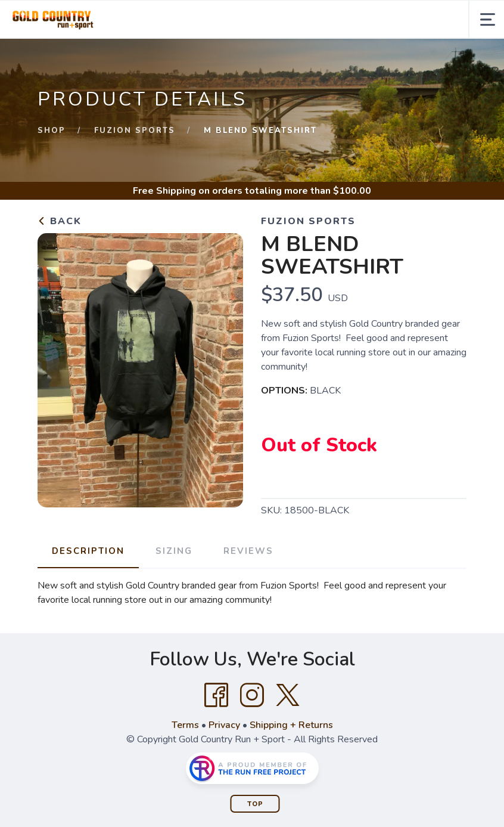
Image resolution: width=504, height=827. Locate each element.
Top (255, 804)
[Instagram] (252, 695)
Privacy (224, 725)
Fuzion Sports (135, 131)
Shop (52, 131)
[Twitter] (288, 695)
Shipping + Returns (291, 725)
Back (60, 221)
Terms (185, 725)
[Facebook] (216, 695)
